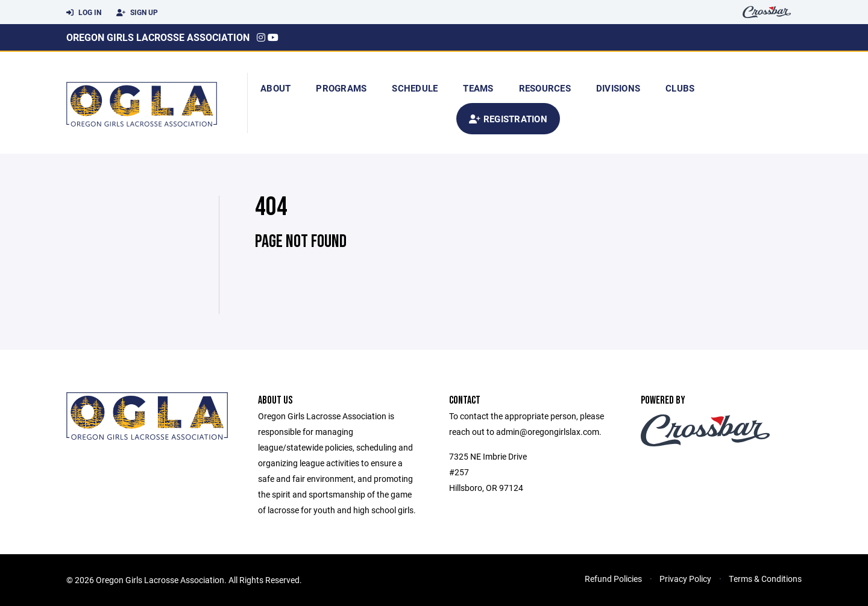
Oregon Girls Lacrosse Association (158, 37)
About (275, 88)
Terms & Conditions (765, 579)
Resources (545, 88)
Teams (478, 88)
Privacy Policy (685, 579)
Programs (341, 88)
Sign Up (137, 13)
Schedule (415, 88)
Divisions (618, 88)
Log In (84, 13)
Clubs (680, 88)
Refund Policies (613, 579)
